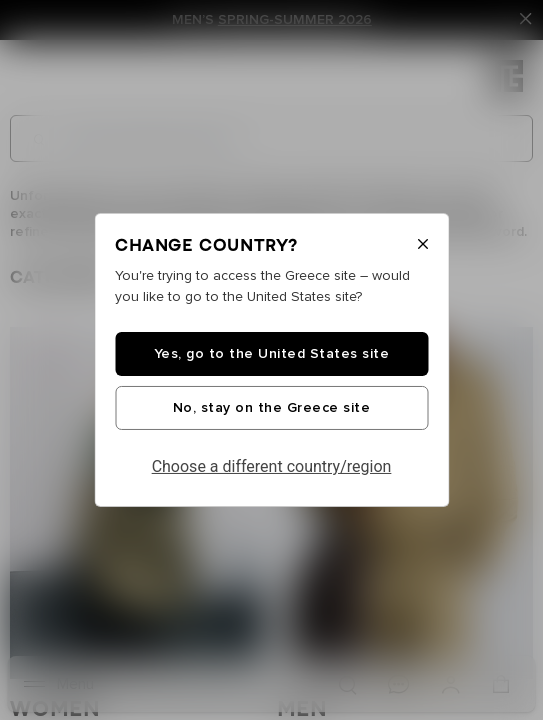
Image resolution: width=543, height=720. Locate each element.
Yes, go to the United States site (272, 354)
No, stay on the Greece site (272, 408)
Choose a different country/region (272, 466)
